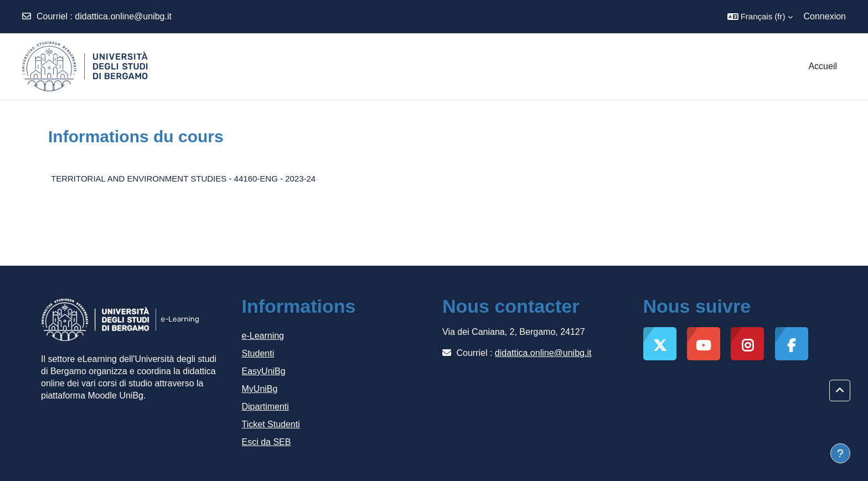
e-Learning (263, 336)
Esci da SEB (267, 442)
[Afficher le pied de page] (840, 453)
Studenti (258, 353)
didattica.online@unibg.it (123, 16)
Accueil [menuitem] (823, 66)
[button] (760, 17)
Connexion (825, 16)
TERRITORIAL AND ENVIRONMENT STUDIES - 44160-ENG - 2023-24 (183, 179)
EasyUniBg (264, 371)
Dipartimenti (265, 407)
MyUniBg (260, 389)
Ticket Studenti (271, 424)
